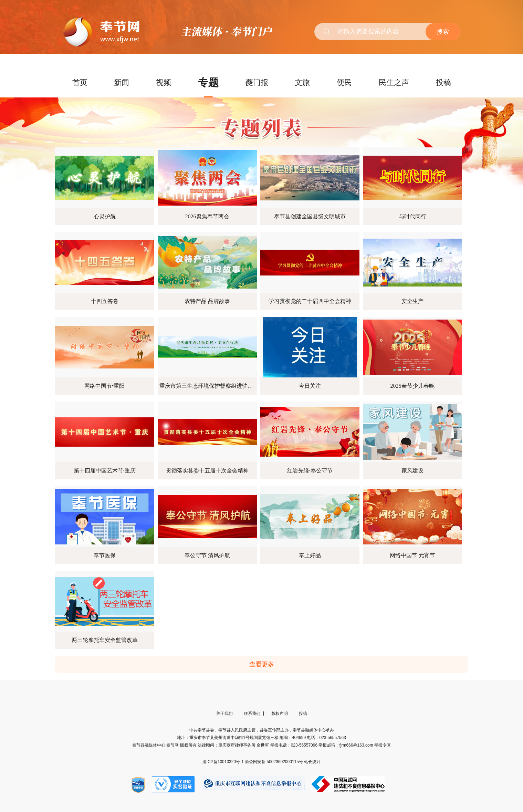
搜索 (443, 32)
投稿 (443, 82)
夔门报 (257, 82)
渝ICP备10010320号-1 (224, 762)
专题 (208, 82)
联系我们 (252, 714)
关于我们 (224, 714)
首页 (80, 82)
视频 (164, 82)
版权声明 (280, 714)
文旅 (302, 82)
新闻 (122, 82)
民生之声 (394, 82)
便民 (344, 82)
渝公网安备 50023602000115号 (274, 762)
